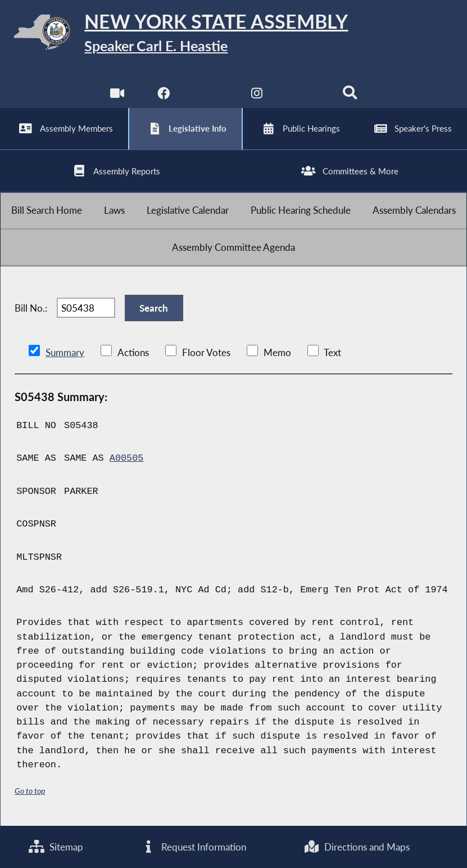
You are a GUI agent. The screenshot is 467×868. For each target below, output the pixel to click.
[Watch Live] (117, 95)
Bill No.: (31, 308)
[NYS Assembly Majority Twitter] (210, 95)
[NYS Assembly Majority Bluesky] (303, 95)
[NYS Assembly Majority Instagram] (257, 95)
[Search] (350, 95)
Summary (65, 352)
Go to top (30, 791)
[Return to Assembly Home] (233, 34)
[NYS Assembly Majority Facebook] (164, 95)
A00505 (127, 458)
